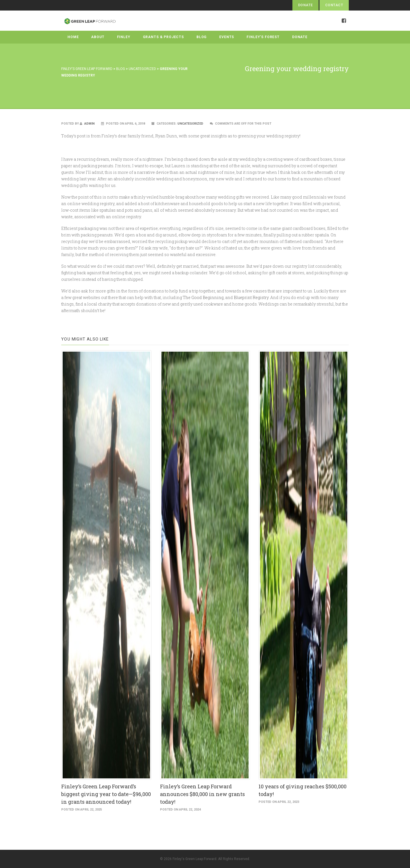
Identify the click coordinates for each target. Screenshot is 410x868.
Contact (334, 5)
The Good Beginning (203, 297)
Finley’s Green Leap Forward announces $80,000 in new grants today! (202, 794)
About (98, 37)
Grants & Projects (163, 37)
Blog (202, 37)
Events (227, 37)
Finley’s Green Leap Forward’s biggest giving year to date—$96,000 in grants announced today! (106, 794)
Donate (306, 5)
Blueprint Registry (251, 297)
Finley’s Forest (263, 37)
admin (87, 124)
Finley (124, 37)
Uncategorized (190, 124)
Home (73, 37)
